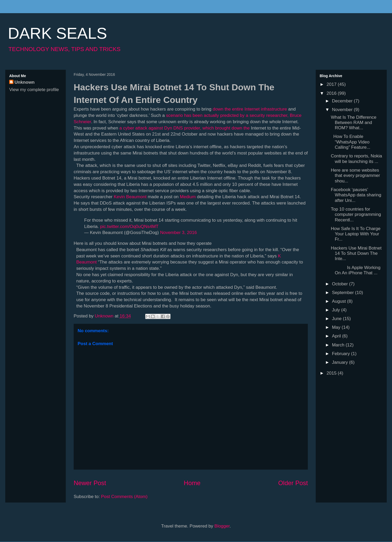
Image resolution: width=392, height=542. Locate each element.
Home (192, 483)
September (344, 293)
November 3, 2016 (178, 233)
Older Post (293, 483)
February (342, 354)
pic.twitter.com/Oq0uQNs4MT (129, 227)
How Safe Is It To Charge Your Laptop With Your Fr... (356, 234)
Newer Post (90, 483)
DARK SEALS (57, 33)
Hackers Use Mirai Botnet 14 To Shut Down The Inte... (356, 253)
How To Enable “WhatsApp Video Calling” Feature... (350, 142)
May (337, 327)
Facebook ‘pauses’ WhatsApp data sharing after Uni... (356, 195)
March (339, 345)
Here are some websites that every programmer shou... (355, 176)
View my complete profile (34, 90)
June (338, 319)
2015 (332, 373)
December (343, 101)
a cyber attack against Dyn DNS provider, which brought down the (185, 128)
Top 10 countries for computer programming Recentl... (356, 215)
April (337, 336)
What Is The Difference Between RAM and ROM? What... (353, 123)
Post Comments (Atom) (124, 497)
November (343, 110)
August (340, 301)
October (341, 284)
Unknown (25, 82)
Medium (188, 197)
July (337, 310)
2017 (332, 84)
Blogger (222, 526)
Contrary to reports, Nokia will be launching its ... (356, 159)
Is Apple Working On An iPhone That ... (356, 270)
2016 (332, 93)
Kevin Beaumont (130, 197)
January (341, 362)
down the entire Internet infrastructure (250, 109)
